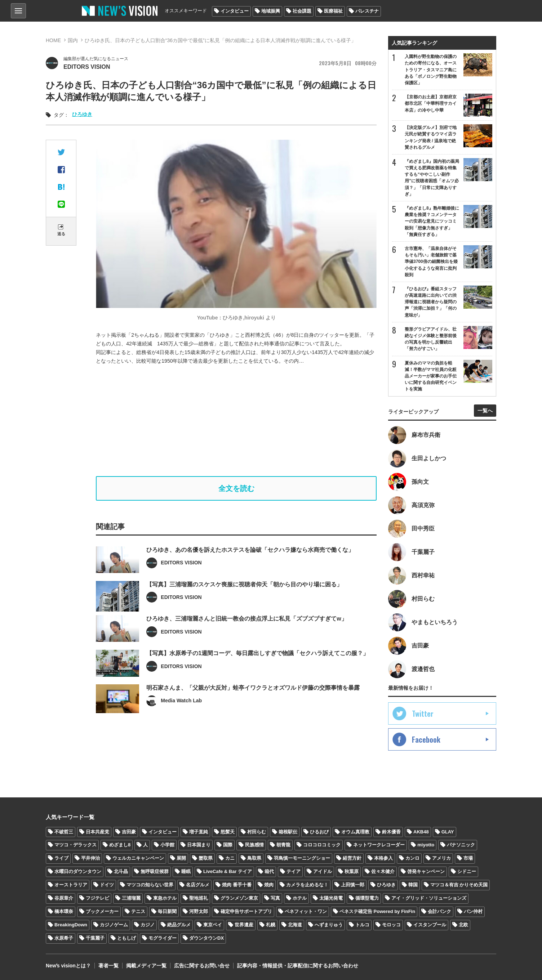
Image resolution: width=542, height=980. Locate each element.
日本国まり (199, 845)
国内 (73, 40)
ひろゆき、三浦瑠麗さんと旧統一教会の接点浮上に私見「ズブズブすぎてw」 (246, 633)
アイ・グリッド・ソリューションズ (429, 898)
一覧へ (485, 411)
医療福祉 (333, 11)
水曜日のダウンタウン (78, 871)
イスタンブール (430, 925)
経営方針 (352, 858)
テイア (294, 871)
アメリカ (441, 858)
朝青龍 (283, 845)
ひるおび (319, 832)
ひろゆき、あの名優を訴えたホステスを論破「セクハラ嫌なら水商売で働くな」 (250, 563)
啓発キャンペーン (426, 871)
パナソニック (461, 845)
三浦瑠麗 (131, 898)
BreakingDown (71, 925)
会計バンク (439, 911)
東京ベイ (213, 925)
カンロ (412, 858)
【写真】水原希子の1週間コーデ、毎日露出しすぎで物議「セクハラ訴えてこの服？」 (257, 667)
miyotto (426, 845)
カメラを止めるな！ (307, 885)
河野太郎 (199, 911)
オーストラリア (71, 885)
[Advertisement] (236, 421)
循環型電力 (367, 898)
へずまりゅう (329, 925)
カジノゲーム (114, 925)
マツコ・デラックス (75, 845)
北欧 (463, 925)
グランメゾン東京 (239, 898)
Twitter (423, 713)
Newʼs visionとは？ (68, 966)
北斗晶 (121, 871)
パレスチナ (367, 11)
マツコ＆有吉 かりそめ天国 (459, 885)
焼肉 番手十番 (237, 885)
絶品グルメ (179, 925)
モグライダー (163, 938)
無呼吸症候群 (155, 871)
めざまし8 (120, 845)
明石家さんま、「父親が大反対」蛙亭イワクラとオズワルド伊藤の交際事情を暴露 (253, 701)
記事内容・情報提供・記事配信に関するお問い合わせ (298, 966)
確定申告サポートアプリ (246, 911)
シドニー (467, 871)
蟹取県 (206, 858)
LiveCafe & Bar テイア (228, 871)
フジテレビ (97, 898)
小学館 (167, 845)
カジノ (148, 925)
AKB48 (421, 832)
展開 (181, 858)
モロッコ (391, 925)
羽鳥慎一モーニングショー (302, 858)
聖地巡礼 (199, 898)
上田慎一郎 (353, 885)
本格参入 (383, 858)
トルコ (362, 925)
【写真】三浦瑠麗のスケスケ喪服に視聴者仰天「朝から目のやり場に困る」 (244, 598)
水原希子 (64, 938)
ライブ (61, 858)
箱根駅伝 (288, 832)
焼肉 (269, 885)
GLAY (448, 832)
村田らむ (257, 832)
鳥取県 (254, 858)
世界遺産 (244, 925)
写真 (275, 898)
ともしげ (126, 938)
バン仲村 (473, 911)
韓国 (413, 885)
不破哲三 (64, 832)
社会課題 (302, 11)
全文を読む (236, 488)
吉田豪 (129, 832)
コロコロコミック (322, 845)
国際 (228, 845)
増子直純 (199, 832)
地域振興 (271, 11)
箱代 (269, 871)
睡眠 (186, 871)
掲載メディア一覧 (146, 966)
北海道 (295, 925)
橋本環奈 (64, 911)
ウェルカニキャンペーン (138, 858)
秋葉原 (352, 871)
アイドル (323, 871)
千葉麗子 (95, 938)
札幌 (271, 925)
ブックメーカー (102, 911)
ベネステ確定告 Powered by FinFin (377, 911)
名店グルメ (198, 885)
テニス (138, 911)
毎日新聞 (167, 911)
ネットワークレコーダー (379, 845)
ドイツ (107, 885)
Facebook (426, 739)
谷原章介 (64, 898)
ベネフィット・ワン (306, 911)
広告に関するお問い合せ (202, 966)
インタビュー (235, 11)
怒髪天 (228, 832)
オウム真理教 (355, 832)
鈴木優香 (391, 832)
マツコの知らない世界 (150, 885)
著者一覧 (108, 966)
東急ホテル (165, 898)
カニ (230, 858)
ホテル (300, 898)
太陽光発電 (331, 898)
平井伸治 (90, 858)
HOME (53, 40)
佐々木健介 (383, 871)
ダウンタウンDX (206, 938)
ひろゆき (82, 114)
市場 (468, 858)
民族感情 (254, 845)
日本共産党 (97, 832)
